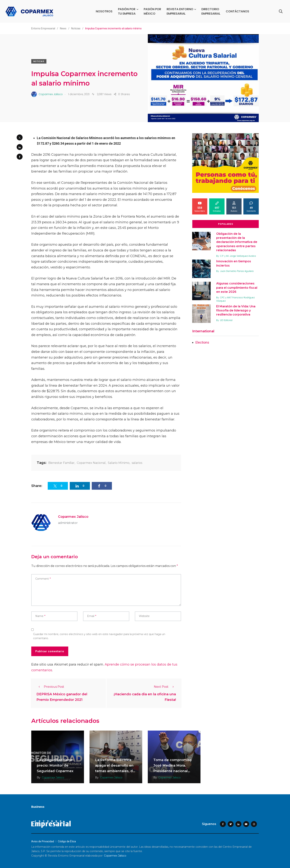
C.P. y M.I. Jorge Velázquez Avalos (238, 256)
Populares (226, 224)
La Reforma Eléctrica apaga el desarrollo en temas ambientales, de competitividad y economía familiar (115, 771)
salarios (137, 463)
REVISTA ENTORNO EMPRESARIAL (180, 11)
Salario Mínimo (119, 463)
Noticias (39, 61)
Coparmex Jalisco (73, 517)
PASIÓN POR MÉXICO (152, 11)
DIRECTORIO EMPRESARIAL (211, 11)
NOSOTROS (104, 11)
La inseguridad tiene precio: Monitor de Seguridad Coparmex (55, 765)
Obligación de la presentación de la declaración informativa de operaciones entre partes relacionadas (237, 242)
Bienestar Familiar (61, 463)
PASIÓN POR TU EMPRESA (127, 11)
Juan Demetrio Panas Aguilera (237, 271)
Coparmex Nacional (91, 463)
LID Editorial (226, 320)
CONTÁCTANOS (237, 11)
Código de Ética (67, 841)
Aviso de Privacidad (43, 841)
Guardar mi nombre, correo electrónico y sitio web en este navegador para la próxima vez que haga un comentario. (99, 636)
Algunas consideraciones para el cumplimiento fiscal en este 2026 (237, 288)
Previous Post (50, 687)
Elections (202, 342)
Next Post (165, 687)
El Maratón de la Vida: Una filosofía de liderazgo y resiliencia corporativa (236, 311)
